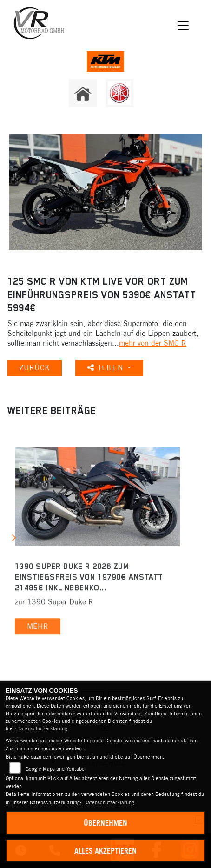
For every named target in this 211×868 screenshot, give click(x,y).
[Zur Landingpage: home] (83, 93)
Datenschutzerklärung (42, 728)
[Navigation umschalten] (183, 26)
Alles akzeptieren (105, 851)
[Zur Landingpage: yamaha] (119, 93)
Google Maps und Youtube (55, 769)
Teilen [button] (106, 367)
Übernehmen (105, 823)
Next (13, 539)
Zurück (35, 367)
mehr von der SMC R (153, 343)
